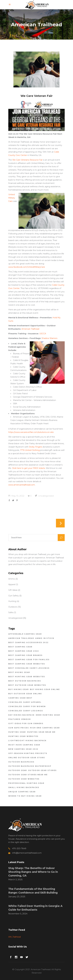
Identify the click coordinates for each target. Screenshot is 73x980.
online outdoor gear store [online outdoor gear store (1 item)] (27, 758)
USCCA (43, 334)
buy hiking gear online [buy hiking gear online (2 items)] (45, 689)
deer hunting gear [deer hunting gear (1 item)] (48, 715)
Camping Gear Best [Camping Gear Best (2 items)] (20, 698)
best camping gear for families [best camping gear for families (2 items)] (29, 660)
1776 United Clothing (30, 450)
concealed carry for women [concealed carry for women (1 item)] (27, 706)
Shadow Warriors (49, 338)
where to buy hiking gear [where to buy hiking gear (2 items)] (25, 796)
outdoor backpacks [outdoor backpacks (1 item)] (21, 762)
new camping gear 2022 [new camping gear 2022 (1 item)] (23, 749)
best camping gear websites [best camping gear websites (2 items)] (27, 664)
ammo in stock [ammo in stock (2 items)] (45, 638)
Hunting (12, 601)
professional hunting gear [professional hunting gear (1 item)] (26, 783)
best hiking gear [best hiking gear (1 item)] (19, 672)
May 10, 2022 (16, 496)
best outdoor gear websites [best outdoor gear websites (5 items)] (27, 685)
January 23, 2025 (17, 897)
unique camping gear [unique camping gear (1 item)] (22, 792)
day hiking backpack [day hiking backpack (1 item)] (21, 715)
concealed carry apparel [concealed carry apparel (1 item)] (25, 702)
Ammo (12, 579)
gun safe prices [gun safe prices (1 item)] (19, 728)
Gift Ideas (13, 590)
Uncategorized (46, 496)
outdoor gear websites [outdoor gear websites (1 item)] (24, 779)
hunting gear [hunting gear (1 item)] (17, 732)
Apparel (12, 584)
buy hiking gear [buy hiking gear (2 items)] (19, 689)
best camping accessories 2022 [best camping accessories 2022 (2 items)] (28, 642)
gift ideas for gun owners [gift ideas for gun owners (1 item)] (26, 723)
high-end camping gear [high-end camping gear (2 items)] (45, 728)
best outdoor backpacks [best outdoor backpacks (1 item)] (25, 681)
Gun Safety (14, 596)
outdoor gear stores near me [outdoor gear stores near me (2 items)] (28, 775)
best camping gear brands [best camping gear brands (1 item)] (25, 655)
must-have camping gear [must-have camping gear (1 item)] (24, 745)
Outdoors (13, 607)
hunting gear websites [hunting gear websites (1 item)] (23, 736)
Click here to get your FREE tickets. (29, 468)
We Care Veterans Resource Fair (27, 160)
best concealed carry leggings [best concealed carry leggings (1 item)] (29, 668)
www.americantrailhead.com (22, 485)
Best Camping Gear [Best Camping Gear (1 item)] (20, 647)
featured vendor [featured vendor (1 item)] (20, 719)
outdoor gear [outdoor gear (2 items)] (18, 770)
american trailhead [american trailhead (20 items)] (21, 638)
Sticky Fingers (36, 447)
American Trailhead (30, 329)
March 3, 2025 (15, 879)
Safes (11, 612)
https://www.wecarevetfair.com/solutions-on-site (31, 432)
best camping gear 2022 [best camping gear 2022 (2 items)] (24, 651)
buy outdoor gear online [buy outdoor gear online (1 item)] (25, 694)
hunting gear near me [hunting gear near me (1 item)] (41, 732)
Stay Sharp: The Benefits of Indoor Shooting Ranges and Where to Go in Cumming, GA (33, 872)
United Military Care (12, 198)
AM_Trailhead (14, 937)
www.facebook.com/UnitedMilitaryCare (27, 267)
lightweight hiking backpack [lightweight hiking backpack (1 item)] (27, 741)
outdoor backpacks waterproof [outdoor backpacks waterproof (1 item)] (30, 766)
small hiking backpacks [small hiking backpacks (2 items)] (24, 787)
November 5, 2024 (18, 914)
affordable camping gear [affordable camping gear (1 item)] (25, 634)
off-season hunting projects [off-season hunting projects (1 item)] (28, 753)
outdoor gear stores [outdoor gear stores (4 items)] (42, 770)
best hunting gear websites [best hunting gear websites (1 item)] (27, 677)
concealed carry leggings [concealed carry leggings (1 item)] (26, 711)
